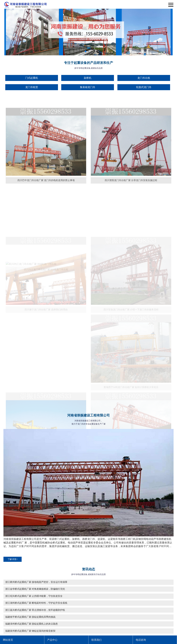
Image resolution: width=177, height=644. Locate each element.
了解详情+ (13, 559)
